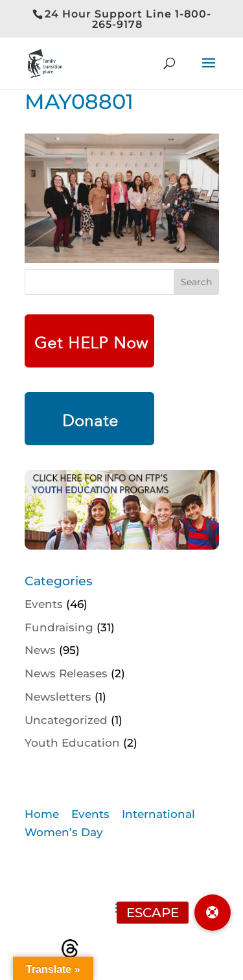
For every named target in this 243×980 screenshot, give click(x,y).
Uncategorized (66, 720)
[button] (213, 913)
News (40, 650)
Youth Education (72, 743)
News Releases (66, 673)
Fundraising (59, 627)
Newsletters (58, 697)
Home (42, 814)
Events (44, 604)
